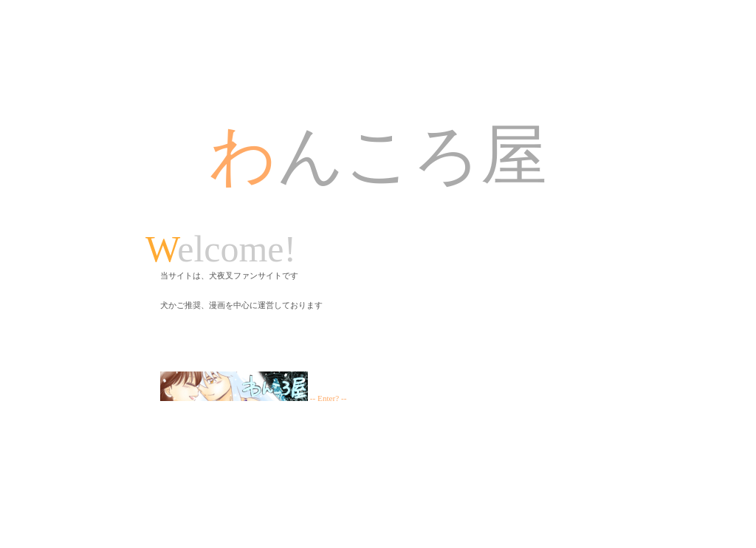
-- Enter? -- (254, 398)
